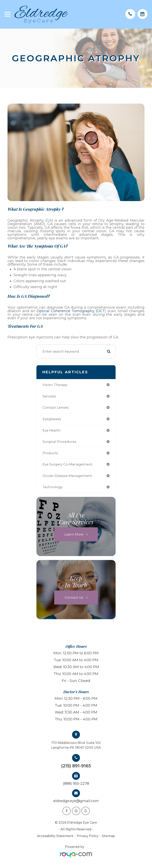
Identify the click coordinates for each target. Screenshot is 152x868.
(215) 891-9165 (76, 766)
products (50, 453)
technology (53, 487)
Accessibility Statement (55, 836)
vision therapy (55, 385)
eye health (52, 430)
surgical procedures (59, 442)
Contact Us (74, 597)
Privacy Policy (88, 836)
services (49, 396)
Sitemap (108, 836)
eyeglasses (52, 419)
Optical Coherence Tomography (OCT (71, 311)
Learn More (74, 534)
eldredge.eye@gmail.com (76, 801)
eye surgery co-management (67, 464)
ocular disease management (67, 476)
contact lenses (56, 407)
